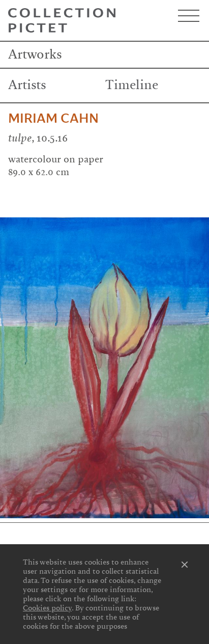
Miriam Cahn (53, 119)
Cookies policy (47, 608)
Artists (27, 85)
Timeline (132, 85)
